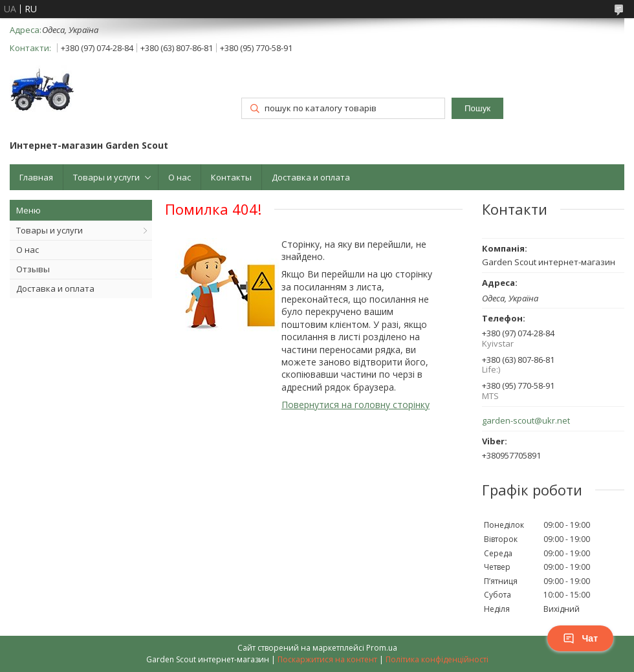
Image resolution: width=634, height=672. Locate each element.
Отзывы (33, 269)
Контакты (231, 177)
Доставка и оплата (311, 177)
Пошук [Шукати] (477, 108)
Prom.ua (382, 648)
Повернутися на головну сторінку (355, 405)
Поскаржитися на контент (327, 659)
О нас (180, 177)
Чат (580, 638)
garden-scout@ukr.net (526, 421)
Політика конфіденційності (437, 659)
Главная (36, 177)
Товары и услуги (106, 177)
